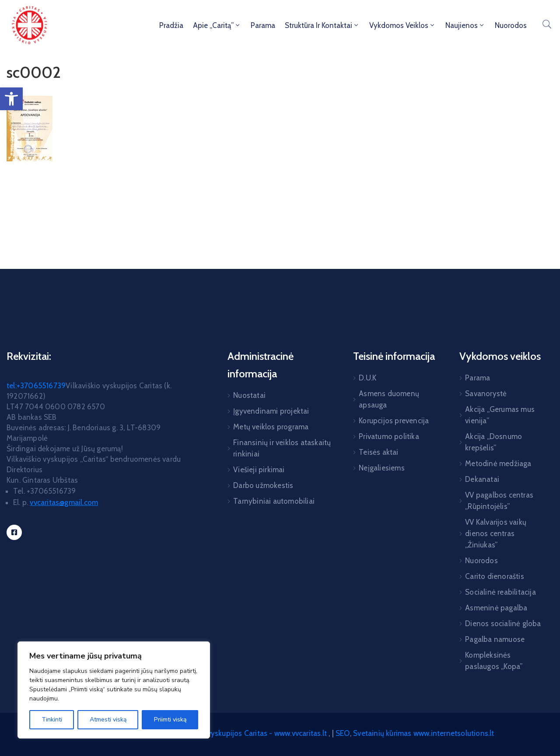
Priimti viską (170, 719)
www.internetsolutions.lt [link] (454, 733)
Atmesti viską (108, 719)
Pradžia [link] (171, 25)
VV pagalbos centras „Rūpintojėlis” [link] (499, 501)
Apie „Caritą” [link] (217, 25)
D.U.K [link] (367, 378)
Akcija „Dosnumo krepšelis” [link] (493, 442)
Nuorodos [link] (511, 25)
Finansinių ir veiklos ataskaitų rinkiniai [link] (282, 448)
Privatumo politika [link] (389, 436)
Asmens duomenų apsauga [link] (389, 399)
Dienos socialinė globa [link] (503, 624)
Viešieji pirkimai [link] (259, 470)
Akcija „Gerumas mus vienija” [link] (500, 415)
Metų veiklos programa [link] (271, 427)
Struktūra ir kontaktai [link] (322, 25)
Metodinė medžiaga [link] (498, 463)
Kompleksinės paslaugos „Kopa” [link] (494, 661)
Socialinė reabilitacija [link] (500, 592)
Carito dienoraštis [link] (495, 576)
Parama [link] (263, 25)
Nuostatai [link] (249, 395)
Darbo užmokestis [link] (263, 485)
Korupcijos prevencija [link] (394, 421)
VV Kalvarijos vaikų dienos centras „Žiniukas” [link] (496, 533)
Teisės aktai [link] (378, 452)
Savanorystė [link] (486, 394)
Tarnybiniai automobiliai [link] (274, 501)
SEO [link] (343, 733)
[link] (11, 99)
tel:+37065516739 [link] (36, 386)
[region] (114, 690)
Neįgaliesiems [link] (382, 468)
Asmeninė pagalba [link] (496, 608)
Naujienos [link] (465, 25)
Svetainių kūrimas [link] (382, 733)
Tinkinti (52, 719)
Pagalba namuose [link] (495, 639)
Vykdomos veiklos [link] (402, 25)
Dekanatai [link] (482, 479)
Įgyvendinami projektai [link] (271, 411)
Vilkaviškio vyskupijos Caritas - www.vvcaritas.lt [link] (250, 733)
